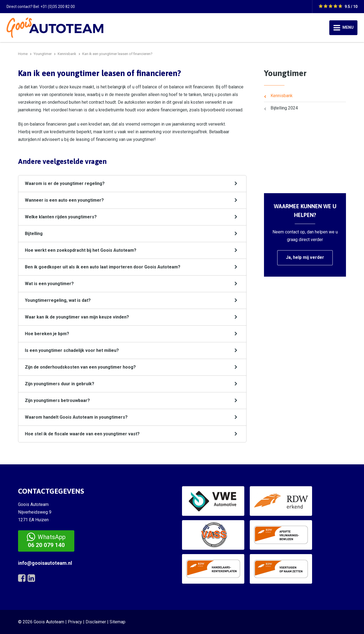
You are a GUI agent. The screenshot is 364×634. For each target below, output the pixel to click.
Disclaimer (96, 622)
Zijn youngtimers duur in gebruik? (60, 384)
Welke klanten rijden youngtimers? (61, 217)
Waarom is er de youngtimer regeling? (65, 183)
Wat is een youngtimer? (49, 284)
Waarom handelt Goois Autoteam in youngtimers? (76, 417)
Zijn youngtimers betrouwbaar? (57, 400)
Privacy (75, 622)
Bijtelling (34, 234)
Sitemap (118, 622)
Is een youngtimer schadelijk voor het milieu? (72, 350)
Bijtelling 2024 (284, 108)
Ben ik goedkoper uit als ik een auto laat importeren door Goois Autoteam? (103, 267)
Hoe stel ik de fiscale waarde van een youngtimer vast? (82, 434)
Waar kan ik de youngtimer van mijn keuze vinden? (77, 317)
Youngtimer (285, 73)
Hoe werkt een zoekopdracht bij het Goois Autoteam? (81, 250)
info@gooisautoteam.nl (45, 563)
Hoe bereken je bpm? (47, 334)
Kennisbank (282, 96)
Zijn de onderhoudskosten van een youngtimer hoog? (80, 367)
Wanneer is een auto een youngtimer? (64, 200)
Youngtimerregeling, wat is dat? (58, 300)
